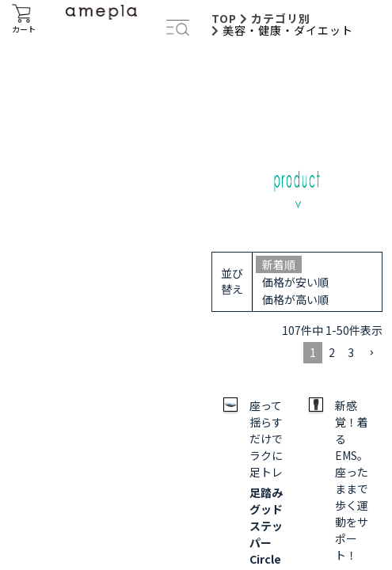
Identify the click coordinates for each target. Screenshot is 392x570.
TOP (224, 18)
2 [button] (332, 352)
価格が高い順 (295, 299)
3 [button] (351, 352)
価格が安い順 (295, 282)
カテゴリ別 (281, 18)
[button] (371, 353)
